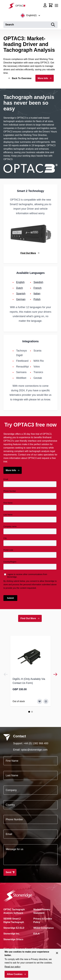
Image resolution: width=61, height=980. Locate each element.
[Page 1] (29, 712)
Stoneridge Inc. (12, 934)
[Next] (55, 674)
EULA (37, 934)
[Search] (53, 25)
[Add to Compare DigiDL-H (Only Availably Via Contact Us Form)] (46, 701)
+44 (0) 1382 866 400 (36, 743)
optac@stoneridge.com (34, 750)
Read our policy (12, 967)
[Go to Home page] (18, 6)
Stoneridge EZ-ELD (14, 928)
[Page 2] (32, 712)
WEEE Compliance (44, 928)
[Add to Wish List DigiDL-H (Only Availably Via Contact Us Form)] (40, 701)
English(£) (30, 16)
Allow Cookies (15, 974)
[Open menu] (56, 5)
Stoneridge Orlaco (13, 939)
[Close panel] (57, 953)
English (20, 282)
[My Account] (45, 5)
